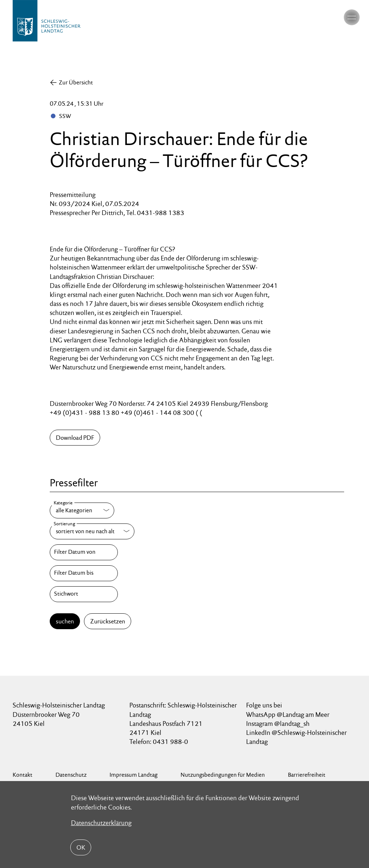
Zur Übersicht (76, 82)
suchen (65, 621)
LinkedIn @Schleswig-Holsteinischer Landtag (296, 737)
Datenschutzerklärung (101, 823)
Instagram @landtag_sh (279, 724)
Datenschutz (71, 775)
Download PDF (75, 438)
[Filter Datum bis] (84, 573)
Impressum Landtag (134, 775)
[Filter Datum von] (84, 552)
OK (81, 847)
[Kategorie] (82, 510)
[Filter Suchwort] (84, 594)
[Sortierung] (92, 531)
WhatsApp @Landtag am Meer (288, 714)
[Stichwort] (84, 594)
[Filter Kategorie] (82, 510)
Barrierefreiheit (307, 775)
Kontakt (23, 775)
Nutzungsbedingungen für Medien (223, 775)
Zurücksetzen (108, 621)
